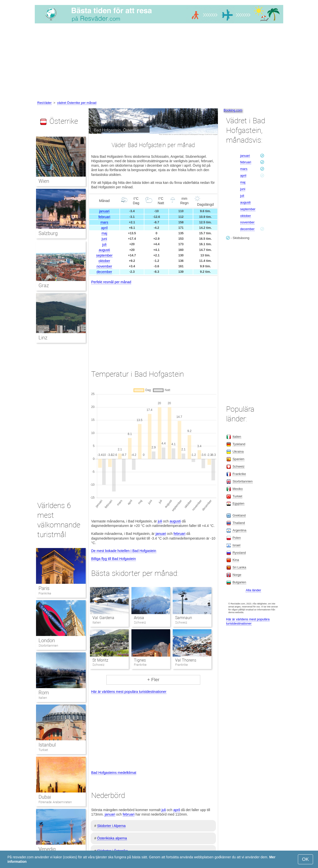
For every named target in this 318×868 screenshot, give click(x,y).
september (104, 255)
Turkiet (43, 750)
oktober (104, 261)
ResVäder (44, 103)
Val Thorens (186, 660)
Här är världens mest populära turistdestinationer (129, 692)
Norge (237, 575)
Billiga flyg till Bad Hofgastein (114, 559)
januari (104, 211)
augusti (104, 250)
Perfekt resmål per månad (111, 282)
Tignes (140, 660)
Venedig (47, 849)
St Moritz (100, 660)
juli (104, 244)
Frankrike (45, 593)
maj (104, 233)
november (104, 266)
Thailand (239, 523)
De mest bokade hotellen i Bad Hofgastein (124, 551)
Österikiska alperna (112, 838)
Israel (237, 545)
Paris (44, 588)
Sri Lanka (239, 567)
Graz (44, 285)
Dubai (45, 797)
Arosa (139, 618)
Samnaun (184, 618)
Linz (43, 338)
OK (305, 859)
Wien (44, 181)
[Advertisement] (159, 63)
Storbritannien (48, 646)
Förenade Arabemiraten (55, 802)
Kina (236, 560)
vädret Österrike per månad (77, 103)
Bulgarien (239, 582)
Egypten (238, 503)
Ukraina (238, 452)
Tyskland (239, 444)
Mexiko (238, 489)
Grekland (239, 515)
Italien (43, 698)
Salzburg (48, 233)
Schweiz (238, 466)
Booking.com (233, 110)
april (104, 228)
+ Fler (153, 680)
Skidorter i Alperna (111, 826)
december (104, 272)
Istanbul (47, 745)
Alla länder (253, 590)
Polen (237, 538)
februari (104, 217)
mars (104, 222)
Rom (44, 693)
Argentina (239, 530)
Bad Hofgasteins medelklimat (114, 773)
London (47, 640)
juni (104, 239)
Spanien (238, 459)
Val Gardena (103, 618)
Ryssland (239, 553)
